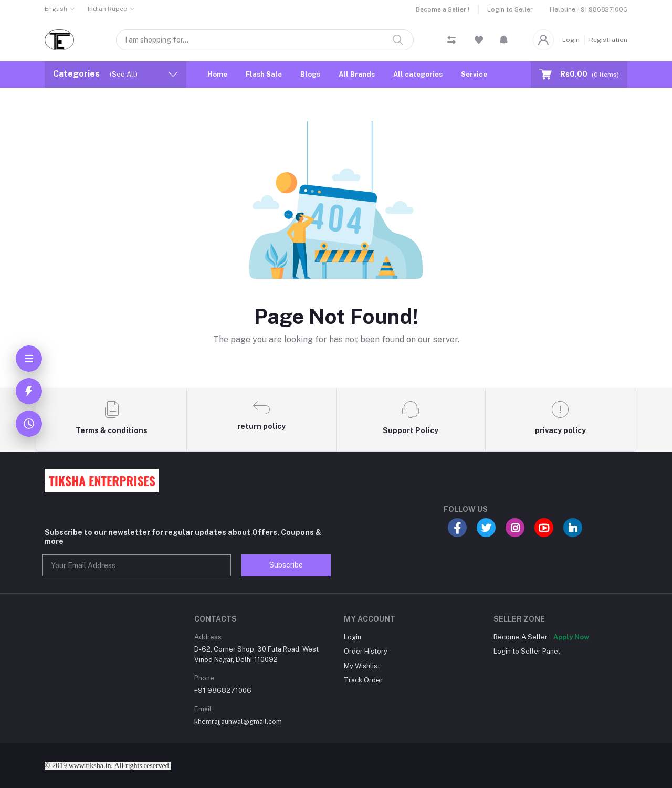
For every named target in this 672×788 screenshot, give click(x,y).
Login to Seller (510, 9)
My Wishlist (362, 666)
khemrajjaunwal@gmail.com (238, 722)
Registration (608, 40)
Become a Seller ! (443, 9)
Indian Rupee (107, 9)
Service (474, 74)
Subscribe (286, 565)
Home (217, 74)
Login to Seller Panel (527, 651)
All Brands (357, 74)
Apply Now (571, 637)
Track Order (363, 680)
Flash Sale (264, 74)
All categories (418, 74)
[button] (504, 40)
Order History (366, 651)
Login (571, 40)
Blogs (310, 74)
